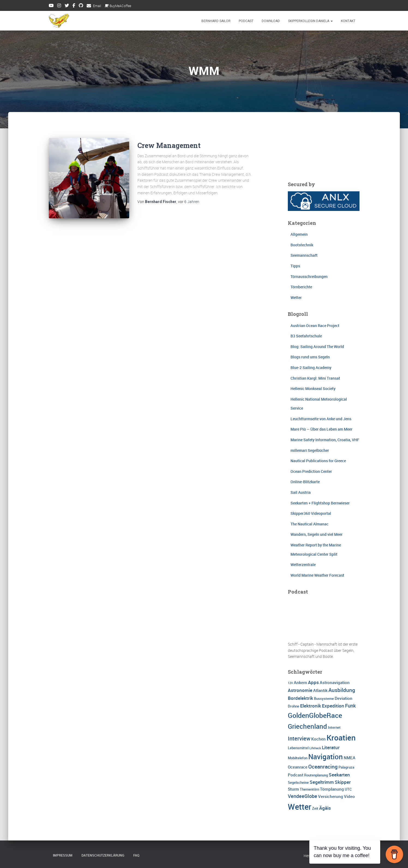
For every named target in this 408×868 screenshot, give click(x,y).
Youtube (51, 6)
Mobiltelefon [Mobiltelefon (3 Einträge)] (298, 758)
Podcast (246, 21)
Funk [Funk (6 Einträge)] (350, 706)
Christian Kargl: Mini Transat (315, 378)
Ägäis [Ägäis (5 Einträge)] (325, 808)
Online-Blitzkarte (305, 482)
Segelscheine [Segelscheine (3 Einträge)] (298, 782)
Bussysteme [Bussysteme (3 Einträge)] (324, 698)
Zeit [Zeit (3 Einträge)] (315, 808)
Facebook (74, 6)
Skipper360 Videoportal (311, 513)
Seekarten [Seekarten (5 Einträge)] (339, 775)
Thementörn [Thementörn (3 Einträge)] (309, 789)
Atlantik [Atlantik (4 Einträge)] (320, 690)
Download (271, 21)
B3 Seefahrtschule (306, 336)
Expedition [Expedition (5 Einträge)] (333, 706)
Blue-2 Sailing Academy (311, 368)
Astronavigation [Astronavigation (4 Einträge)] (335, 682)
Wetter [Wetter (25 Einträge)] (300, 807)
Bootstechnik (302, 245)
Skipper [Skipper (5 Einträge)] (343, 782)
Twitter (67, 6)
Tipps (295, 266)
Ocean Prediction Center (311, 471)
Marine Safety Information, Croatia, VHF (325, 440)
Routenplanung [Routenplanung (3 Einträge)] (316, 775)
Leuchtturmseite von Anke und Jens (321, 419)
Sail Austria (301, 492)
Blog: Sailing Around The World (317, 347)
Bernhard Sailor (216, 21)
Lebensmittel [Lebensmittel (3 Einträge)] (298, 748)
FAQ (136, 855)
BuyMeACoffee (118, 6)
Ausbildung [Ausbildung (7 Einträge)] (342, 690)
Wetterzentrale (303, 565)
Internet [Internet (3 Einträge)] (334, 727)
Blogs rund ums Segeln (310, 357)
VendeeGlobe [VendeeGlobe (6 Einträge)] (303, 796)
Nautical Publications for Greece (318, 461)
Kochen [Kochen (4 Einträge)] (318, 739)
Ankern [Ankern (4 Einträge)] (300, 682)
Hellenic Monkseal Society (313, 388)
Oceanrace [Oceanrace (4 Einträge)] (298, 767)
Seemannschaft (304, 255)
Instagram (59, 6)
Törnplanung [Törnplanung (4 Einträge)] (332, 789)
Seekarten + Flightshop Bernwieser (320, 503)
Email (97, 6)
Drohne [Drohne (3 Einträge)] (294, 706)
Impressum (63, 855)
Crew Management (169, 145)
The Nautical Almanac (309, 524)
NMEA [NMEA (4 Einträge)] (350, 758)
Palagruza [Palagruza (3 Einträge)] (346, 767)
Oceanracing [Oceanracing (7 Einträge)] (323, 767)
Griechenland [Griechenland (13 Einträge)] (307, 726)
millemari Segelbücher (310, 450)
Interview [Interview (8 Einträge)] (299, 738)
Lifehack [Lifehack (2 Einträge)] (315, 748)
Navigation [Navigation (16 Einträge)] (326, 757)
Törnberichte (301, 287)
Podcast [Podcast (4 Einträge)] (296, 775)
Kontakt (348, 21)
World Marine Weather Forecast (317, 575)
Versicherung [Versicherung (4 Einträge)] (331, 796)
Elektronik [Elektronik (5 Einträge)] (311, 706)
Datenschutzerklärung (103, 855)
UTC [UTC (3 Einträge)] (348, 789)
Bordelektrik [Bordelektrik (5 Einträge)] (300, 698)
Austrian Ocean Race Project (315, 326)
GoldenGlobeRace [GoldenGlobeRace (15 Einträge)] (315, 715)
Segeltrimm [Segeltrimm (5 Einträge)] (322, 782)
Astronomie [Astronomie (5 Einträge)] (300, 690)
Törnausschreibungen (309, 276)
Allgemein (299, 234)
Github (81, 6)
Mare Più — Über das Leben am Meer (321, 429)
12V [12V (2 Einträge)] (290, 683)
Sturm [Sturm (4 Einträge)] (293, 789)
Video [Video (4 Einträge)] (349, 796)
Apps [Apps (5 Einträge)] (313, 682)
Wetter (296, 297)
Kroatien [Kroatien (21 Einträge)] (341, 737)
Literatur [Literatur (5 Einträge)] (331, 747)
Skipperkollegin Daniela (310, 21)
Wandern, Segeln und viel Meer (317, 534)
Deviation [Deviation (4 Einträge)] (344, 698)
